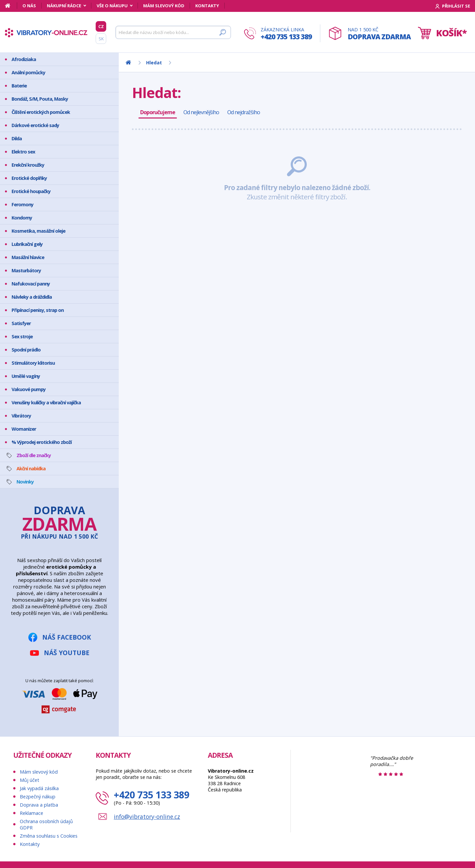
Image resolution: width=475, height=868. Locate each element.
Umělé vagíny (26, 376)
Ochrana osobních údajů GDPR (46, 824)
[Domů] (11, 6)
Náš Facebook (67, 637)
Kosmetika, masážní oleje (38, 231)
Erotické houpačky (31, 191)
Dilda (17, 138)
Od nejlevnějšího (201, 112)
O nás (29, 6)
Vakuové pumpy (29, 389)
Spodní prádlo (26, 350)
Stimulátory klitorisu (33, 363)
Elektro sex (23, 152)
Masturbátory (26, 270)
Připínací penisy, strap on (38, 310)
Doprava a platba (39, 805)
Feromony (22, 204)
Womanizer (24, 429)
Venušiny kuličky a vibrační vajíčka (46, 402)
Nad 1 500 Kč (379, 34)
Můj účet (30, 780)
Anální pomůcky (28, 72)
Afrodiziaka (24, 59)
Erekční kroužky (28, 165)
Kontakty (207, 6)
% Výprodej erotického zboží (42, 442)
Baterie (19, 86)
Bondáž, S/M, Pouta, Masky (40, 99)
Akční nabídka (31, 468)
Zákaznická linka (286, 34)
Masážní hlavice (28, 257)
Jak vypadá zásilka (39, 788)
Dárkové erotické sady (35, 125)
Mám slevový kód (164, 6)
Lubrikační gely (27, 244)
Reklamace (32, 813)
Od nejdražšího (244, 112)
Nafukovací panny (31, 284)
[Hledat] (173, 32)
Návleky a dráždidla (32, 297)
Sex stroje (22, 336)
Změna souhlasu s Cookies (49, 836)
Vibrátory (21, 416)
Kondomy (22, 218)
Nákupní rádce (64, 6)
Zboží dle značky (34, 455)
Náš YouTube (67, 653)
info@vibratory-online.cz (147, 817)
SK (101, 39)
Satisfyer (21, 323)
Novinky (25, 482)
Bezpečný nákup (38, 797)
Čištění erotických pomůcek (41, 112)
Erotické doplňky (29, 178)
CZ (101, 26)
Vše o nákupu (112, 6)
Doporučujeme (158, 112)
